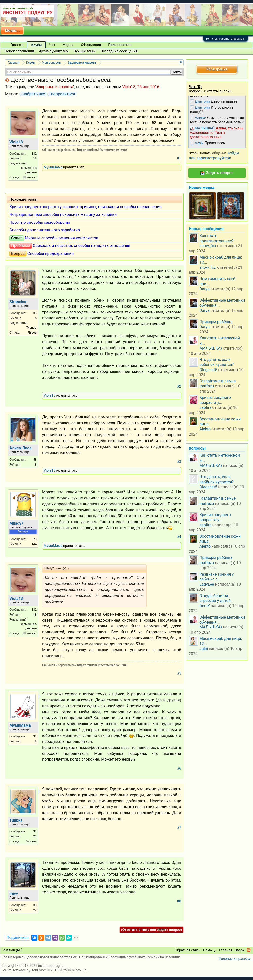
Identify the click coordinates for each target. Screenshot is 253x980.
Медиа (68, 45)
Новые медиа (202, 188)
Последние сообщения (119, 51)
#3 (179, 462)
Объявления (91, 45)
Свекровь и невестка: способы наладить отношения (82, 246)
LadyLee (207, 584)
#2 (179, 386)
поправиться (62, 94)
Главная (17, 45)
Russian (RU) (13, 950)
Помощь (210, 950)
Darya (204, 289)
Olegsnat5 (208, 370)
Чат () (195, 87)
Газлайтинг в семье (218, 381)
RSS (249, 950)
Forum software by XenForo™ (44, 970)
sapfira (205, 408)
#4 (179, 537)
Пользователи (120, 45)
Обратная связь (188, 950)
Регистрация (217, 69)
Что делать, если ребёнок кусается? (217, 362)
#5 (179, 673)
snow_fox (208, 246)
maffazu (207, 386)
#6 (179, 768)
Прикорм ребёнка (216, 322)
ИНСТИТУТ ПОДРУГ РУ (28, 13)
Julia (204, 649)
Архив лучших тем (54, 51)
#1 (179, 158)
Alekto (205, 429)
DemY (205, 606)
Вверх (240, 950)
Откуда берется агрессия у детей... (217, 598)
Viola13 (129, 87)
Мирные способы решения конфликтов (62, 238)
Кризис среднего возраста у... (215, 400)
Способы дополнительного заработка (45, 230)
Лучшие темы (84, 51)
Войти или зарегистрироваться (225, 39)
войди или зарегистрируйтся (214, 155)
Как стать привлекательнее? (217, 238)
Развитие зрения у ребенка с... (217, 577)
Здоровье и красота (55, 87)
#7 (179, 828)
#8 (179, 901)
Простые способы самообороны (40, 222)
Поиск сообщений (19, 51)
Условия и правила (234, 959)
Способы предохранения (51, 254)
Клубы (36, 45)
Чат (52, 45)
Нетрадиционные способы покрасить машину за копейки (63, 214)
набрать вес (33, 94)
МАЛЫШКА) (211, 348)
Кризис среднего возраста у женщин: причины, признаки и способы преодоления (85, 207)
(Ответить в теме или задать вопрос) (151, 930)
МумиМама (53, 167)
